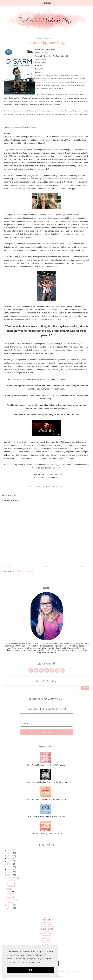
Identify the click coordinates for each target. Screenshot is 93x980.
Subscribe (47, 732)
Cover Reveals (47, 931)
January (10, 903)
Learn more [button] (35, 963)
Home (47, 567)
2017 (9, 875)
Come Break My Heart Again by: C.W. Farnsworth (47, 765)
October (10, 880)
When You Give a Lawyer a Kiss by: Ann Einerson (47, 799)
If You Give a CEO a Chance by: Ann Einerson (47, 816)
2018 (10, 872)
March (10, 897)
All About (47, 943)
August (10, 886)
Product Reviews (47, 924)
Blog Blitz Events (47, 933)
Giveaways (47, 936)
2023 (10, 858)
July (8, 889)
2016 (10, 905)
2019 (10, 869)
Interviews (47, 940)
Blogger (74, 971)
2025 (10, 853)
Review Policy (47, 945)
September (12, 883)
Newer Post (7, 567)
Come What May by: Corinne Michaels (47, 834)
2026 (10, 850)
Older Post (86, 567)
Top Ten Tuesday (47, 927)
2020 (10, 867)
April (9, 894)
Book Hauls (47, 938)
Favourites (59, 487)
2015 (10, 908)
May (9, 891)
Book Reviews (44, 487)
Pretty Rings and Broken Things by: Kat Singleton (47, 782)
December (11, 878)
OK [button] (30, 970)
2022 (10, 861)
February (11, 900)
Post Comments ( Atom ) (23, 571)
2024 (10, 856)
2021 (10, 864)
